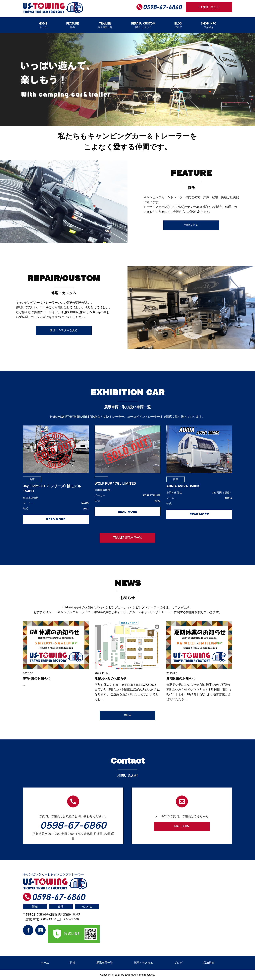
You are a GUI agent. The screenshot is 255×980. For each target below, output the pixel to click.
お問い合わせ (209, 7)
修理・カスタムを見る (64, 330)
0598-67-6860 (73, 825)
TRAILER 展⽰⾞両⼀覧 (127, 538)
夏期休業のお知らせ (181, 678)
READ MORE (56, 519)
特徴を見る (191, 225)
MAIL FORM (182, 826)
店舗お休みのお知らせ (111, 678)
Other (127, 715)
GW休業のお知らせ (37, 678)
